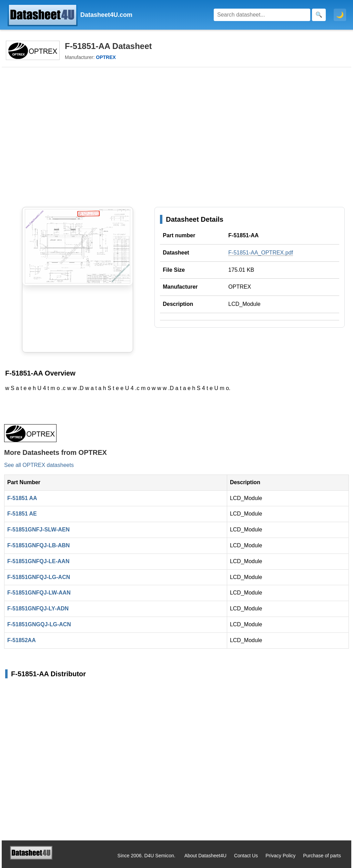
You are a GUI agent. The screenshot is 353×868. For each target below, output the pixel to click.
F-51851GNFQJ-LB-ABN (38, 545)
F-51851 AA (22, 498)
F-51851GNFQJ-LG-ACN (39, 577)
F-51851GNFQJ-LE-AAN (38, 561)
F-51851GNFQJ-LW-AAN (39, 593)
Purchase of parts (322, 856)
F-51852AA (22, 640)
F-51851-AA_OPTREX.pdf (261, 253)
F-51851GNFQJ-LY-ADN (38, 608)
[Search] (262, 15)
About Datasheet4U (205, 856)
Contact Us (246, 856)
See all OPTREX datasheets (39, 465)
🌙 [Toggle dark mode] (340, 15)
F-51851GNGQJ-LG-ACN (39, 624)
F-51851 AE (22, 514)
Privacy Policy (280, 856)
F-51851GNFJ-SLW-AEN (38, 530)
